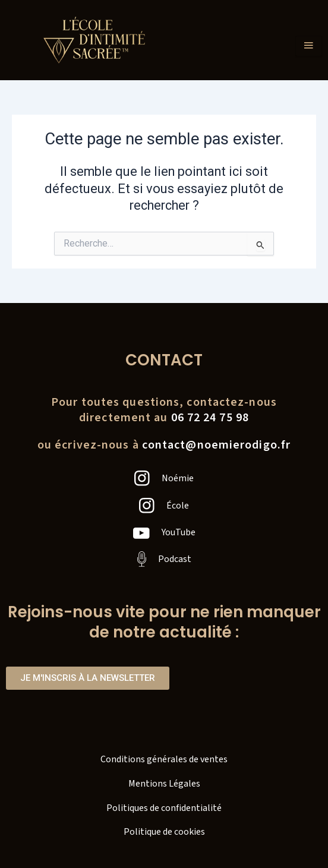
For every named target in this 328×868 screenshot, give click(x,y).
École (178, 506)
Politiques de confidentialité (164, 808)
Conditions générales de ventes (164, 759)
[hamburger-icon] (309, 46)
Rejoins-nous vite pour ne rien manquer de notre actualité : (164, 622)
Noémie (178, 478)
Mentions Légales (164, 784)
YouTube (179, 532)
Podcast (175, 559)
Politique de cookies (164, 832)
